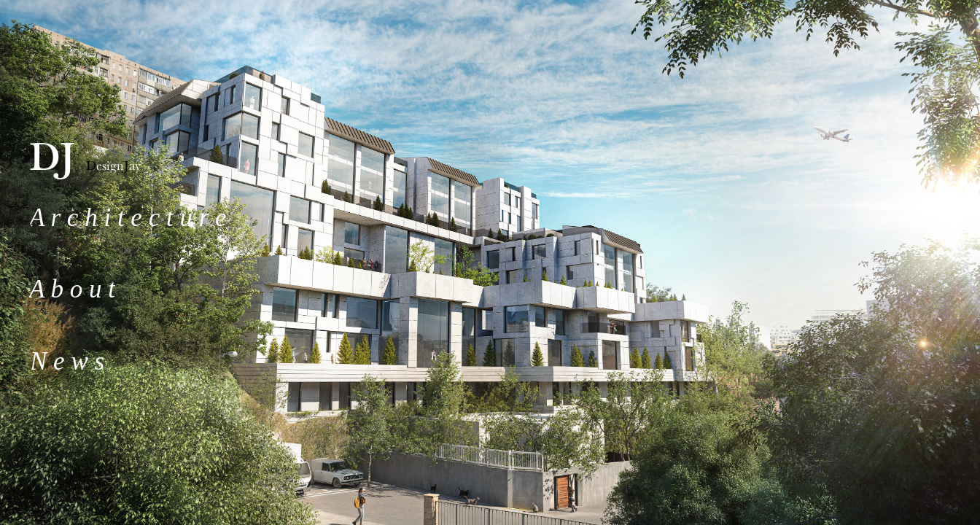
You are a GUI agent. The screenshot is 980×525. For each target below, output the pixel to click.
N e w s (67, 361)
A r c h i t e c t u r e (128, 218)
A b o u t (72, 289)
